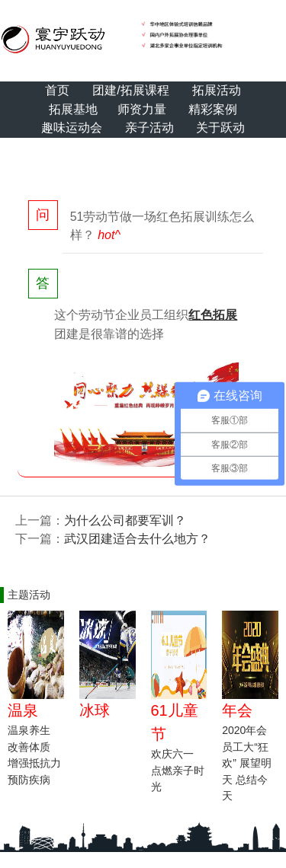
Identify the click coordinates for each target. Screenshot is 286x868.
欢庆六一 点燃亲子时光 (178, 770)
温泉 (23, 710)
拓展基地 (73, 109)
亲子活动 (149, 128)
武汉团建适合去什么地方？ (137, 539)
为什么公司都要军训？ (125, 520)
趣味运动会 (72, 128)
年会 (237, 710)
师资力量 (142, 109)
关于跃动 (220, 128)
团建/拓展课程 (130, 90)
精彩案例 (213, 109)
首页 (57, 90)
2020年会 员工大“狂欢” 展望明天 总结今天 (247, 763)
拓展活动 (217, 90)
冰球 (95, 710)
